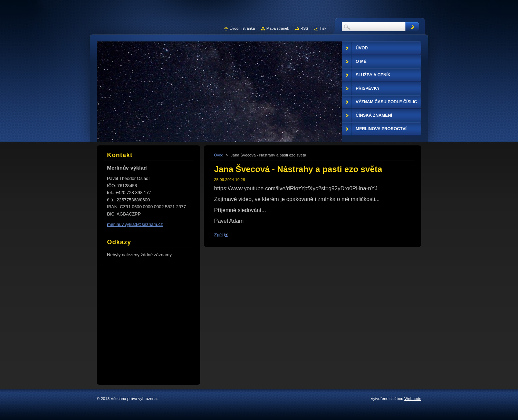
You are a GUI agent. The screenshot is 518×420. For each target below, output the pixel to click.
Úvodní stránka (242, 28)
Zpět (219, 235)
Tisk (323, 28)
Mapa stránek (278, 28)
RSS (304, 28)
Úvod (219, 155)
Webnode (413, 399)
